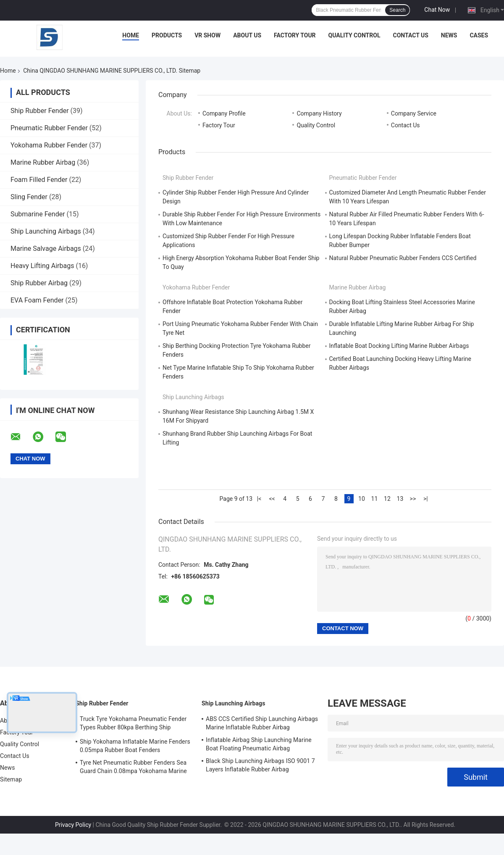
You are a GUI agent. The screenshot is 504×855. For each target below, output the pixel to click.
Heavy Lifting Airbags (42, 266)
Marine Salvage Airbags (46, 249)
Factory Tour (295, 35)
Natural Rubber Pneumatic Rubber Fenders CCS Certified (403, 258)
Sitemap (11, 779)
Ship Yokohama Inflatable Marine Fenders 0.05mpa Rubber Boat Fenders (135, 746)
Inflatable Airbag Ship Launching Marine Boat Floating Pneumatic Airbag (259, 744)
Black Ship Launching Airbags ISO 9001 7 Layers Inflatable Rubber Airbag (260, 765)
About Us (247, 35)
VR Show (207, 35)
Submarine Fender (38, 214)
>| (426, 499)
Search (397, 10)
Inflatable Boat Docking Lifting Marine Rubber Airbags (399, 346)
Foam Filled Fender (39, 180)
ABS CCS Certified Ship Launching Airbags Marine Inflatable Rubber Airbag (262, 723)
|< (259, 499)
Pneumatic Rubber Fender (49, 128)
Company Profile (224, 113)
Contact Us (410, 35)
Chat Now (437, 10)
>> (413, 499)
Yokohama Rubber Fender (49, 145)
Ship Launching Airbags (46, 231)
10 (362, 499)
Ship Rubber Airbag (39, 283)
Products (167, 35)
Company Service (414, 113)
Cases (479, 35)
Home (131, 35)
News (449, 35)
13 (400, 499)
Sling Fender (29, 197)
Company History (319, 113)
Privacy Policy (73, 825)
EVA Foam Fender (37, 300)
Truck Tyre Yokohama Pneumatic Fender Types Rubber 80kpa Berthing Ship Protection (133, 724)
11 (375, 499)
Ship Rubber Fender (40, 111)
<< (272, 499)
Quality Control (354, 35)
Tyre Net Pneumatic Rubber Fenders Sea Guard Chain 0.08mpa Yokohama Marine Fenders (133, 768)
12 (387, 499)
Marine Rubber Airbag (43, 162)
